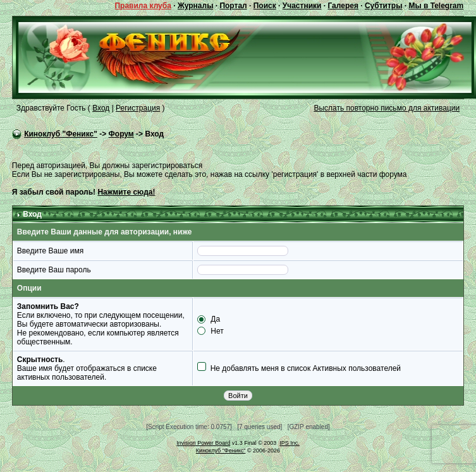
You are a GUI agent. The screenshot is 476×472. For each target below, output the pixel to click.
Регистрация (138, 108)
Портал (233, 6)
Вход (101, 108)
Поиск (265, 6)
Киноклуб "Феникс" (61, 134)
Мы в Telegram (436, 6)
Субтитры (383, 6)
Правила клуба (143, 6)
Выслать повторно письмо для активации (387, 108)
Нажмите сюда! (126, 192)
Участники (302, 6)
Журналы (195, 6)
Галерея (343, 6)
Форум (121, 134)
